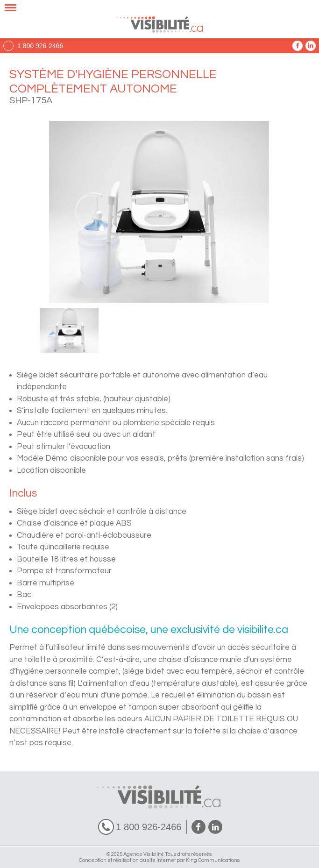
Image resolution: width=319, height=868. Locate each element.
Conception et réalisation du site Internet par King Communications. (160, 860)
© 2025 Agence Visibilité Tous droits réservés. (159, 854)
